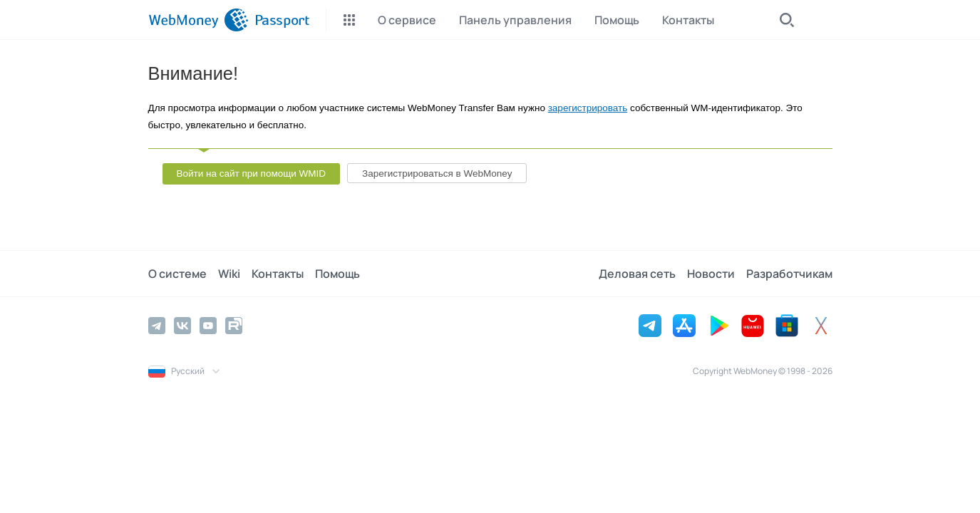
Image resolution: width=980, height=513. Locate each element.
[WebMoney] (198, 20)
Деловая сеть (637, 274)
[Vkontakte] (182, 326)
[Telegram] (157, 326)
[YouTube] (208, 326)
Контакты (278, 274)
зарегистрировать (588, 108)
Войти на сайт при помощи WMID (252, 173)
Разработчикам (789, 274)
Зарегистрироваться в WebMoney (437, 173)
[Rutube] (234, 326)
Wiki (229, 274)
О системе (177, 274)
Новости (711, 274)
